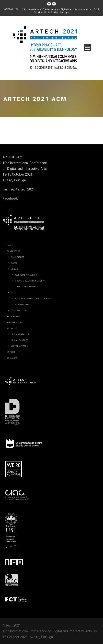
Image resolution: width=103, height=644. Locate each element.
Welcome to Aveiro (26, 275)
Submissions (22, 305)
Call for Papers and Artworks (33, 299)
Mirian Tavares (20, 340)
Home (10, 245)
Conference (13, 251)
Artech (11, 352)
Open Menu (87, 48)
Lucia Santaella (20, 334)
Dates (14, 263)
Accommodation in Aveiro (30, 281)
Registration (14, 322)
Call (14, 293)
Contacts (12, 358)
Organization (19, 311)
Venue (14, 269)
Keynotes (12, 328)
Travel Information (27, 287)
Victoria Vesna (20, 346)
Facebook (10, 198)
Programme (14, 316)
